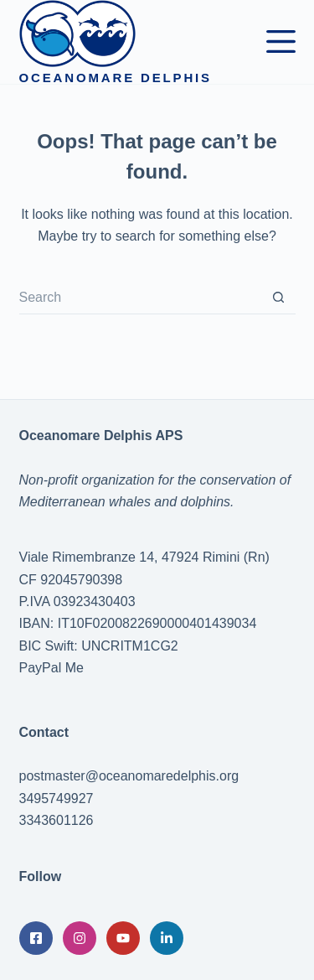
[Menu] (281, 41)
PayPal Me (51, 668)
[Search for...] (141, 298)
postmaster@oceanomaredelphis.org (129, 776)
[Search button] (279, 298)
